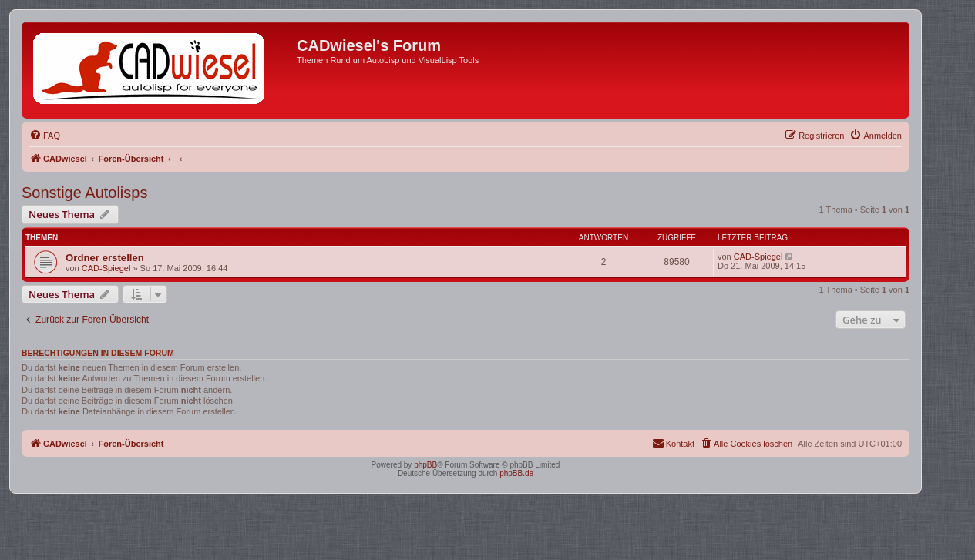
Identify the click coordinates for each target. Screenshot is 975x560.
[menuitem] (45, 136)
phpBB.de (516, 473)
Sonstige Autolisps (84, 193)
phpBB (425, 465)
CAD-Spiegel (106, 268)
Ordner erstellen (105, 258)
